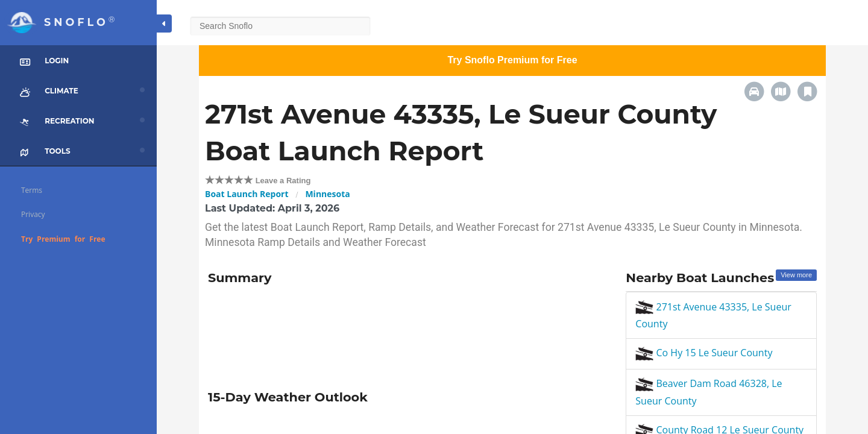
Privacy (33, 214)
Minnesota (327, 194)
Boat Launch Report (247, 194)
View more (796, 275)
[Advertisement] (408, 333)
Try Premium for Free (63, 239)
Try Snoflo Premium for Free (512, 60)
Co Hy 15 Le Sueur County (704, 353)
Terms (32, 190)
